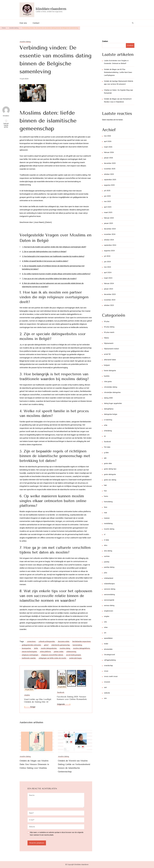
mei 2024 (107, 267)
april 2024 (108, 272)
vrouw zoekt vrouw (111, 676)
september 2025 (110, 180)
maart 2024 (108, 278)
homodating (108, 502)
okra (106, 545)
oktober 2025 (109, 174)
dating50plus (109, 409)
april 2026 (108, 141)
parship (107, 562)
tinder (106, 644)
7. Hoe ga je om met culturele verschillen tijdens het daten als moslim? (49, 279)
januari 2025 (108, 223)
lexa (106, 507)
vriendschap (108, 666)
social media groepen (74, 655)
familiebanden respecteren (81, 641)
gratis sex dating (110, 480)
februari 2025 (109, 218)
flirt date (107, 447)
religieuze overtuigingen (30, 655)
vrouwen (107, 682)
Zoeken (105, 41)
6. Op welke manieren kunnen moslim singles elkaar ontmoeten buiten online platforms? (56, 274)
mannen (107, 518)
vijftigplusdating (110, 660)
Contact (36, 23)
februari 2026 (109, 152)
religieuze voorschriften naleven (52, 655)
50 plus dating (109, 327)
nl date (107, 540)
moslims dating (65, 648)
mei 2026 (107, 136)
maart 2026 (108, 147)
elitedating (108, 431)
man (106, 513)
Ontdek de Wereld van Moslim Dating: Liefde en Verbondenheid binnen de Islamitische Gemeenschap (74, 766)
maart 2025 (108, 212)
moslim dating (25, 42)
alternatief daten (110, 360)
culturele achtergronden (47, 641)
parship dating (109, 567)
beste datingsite (110, 371)
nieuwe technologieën (29, 652)
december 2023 (110, 294)
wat (105, 687)
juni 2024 (107, 262)
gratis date (108, 463)
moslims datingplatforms (82, 648)
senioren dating (110, 589)
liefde (36, 648)
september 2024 (110, 245)
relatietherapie (109, 584)
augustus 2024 (109, 251)
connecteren (31, 641)
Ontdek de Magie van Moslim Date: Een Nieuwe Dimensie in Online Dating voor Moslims (35, 764)
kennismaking (77, 645)
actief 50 (107, 354)
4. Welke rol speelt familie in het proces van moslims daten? (45, 261)
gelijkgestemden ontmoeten (31, 645)
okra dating (108, 551)
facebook (107, 442)
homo (106, 496)
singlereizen (109, 611)
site (105, 622)
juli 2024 (107, 256)
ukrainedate (108, 649)
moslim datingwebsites (49, 648)
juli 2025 (107, 191)
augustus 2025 (109, 185)
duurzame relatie (64, 641)
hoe (105, 491)
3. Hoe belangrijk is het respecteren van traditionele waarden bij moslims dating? (53, 256)
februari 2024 (109, 283)
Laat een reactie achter (7, 125)
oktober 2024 (109, 240)
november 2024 (110, 234)
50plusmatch (109, 343)
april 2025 (108, 207)
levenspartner (26, 648)
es (105, 436)
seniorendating (109, 595)
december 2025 (110, 163)
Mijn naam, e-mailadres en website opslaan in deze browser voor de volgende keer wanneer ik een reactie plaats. (57, 834)
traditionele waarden (29, 658)
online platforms (45, 652)
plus (106, 573)
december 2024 (110, 229)
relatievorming (71, 652)
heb (105, 485)
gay (105, 458)
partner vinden (59, 652)
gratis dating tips (110, 469)
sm (105, 633)
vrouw (106, 671)
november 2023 (110, 300)
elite (106, 425)
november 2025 (110, 169)
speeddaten (108, 638)
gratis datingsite (110, 474)
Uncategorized (109, 655)
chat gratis (108, 382)
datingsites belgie (111, 414)
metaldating (108, 523)
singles (107, 616)
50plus (106, 338)
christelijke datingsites (112, 392)
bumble (107, 376)
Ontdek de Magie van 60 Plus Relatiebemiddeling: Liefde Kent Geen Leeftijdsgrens (118, 72)
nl (105, 534)
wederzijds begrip (75, 658)
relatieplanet (109, 578)
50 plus (107, 321)
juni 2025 (107, 196)
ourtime (107, 556)
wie (105, 698)
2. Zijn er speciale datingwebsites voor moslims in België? (44, 252)
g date (106, 453)
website (107, 693)
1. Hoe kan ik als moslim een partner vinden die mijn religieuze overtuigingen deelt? (54, 247)
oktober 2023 (109, 305)
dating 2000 (108, 398)
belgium (107, 365)
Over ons (23, 23)
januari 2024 (108, 289)
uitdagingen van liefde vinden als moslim (52, 658)
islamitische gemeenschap (61, 645)
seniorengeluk (109, 600)
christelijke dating (111, 387)
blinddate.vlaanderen (51, 9)
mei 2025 (107, 201)
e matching (108, 420)
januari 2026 (108, 158)
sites (106, 627)
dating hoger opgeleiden (113, 403)
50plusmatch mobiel (111, 349)
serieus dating (109, 605)
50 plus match (109, 332)
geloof (46, 645)
